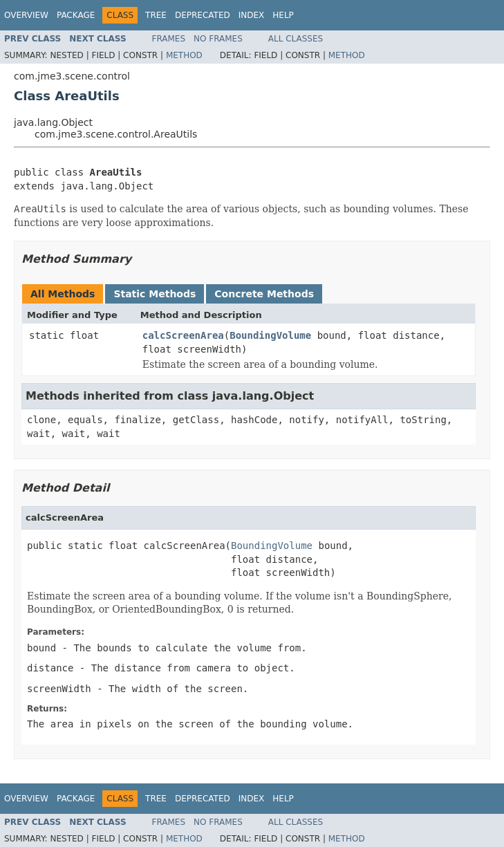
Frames (169, 39)
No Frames (218, 39)
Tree (156, 15)
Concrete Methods (264, 294)
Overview (26, 15)
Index (252, 15)
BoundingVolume (270, 335)
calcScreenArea (183, 335)
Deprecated (203, 15)
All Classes (296, 39)
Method (184, 55)
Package (76, 15)
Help (283, 15)
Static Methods (155, 294)
